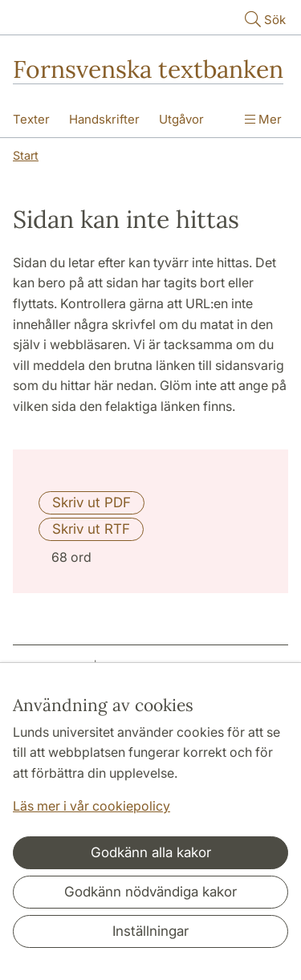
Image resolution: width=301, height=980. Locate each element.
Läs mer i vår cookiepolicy (92, 806)
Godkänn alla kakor (151, 852)
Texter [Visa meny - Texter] (31, 119)
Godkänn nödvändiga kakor (150, 892)
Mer (263, 119)
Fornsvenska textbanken (148, 69)
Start (26, 155)
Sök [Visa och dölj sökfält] (264, 19)
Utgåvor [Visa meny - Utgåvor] (181, 119)
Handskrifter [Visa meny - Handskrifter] (104, 119)
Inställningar (150, 931)
